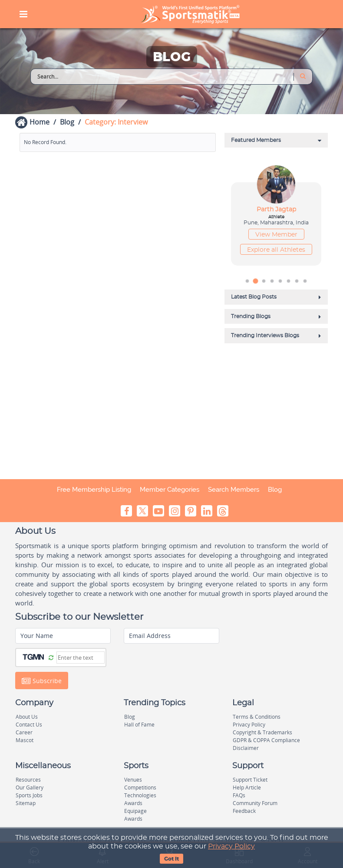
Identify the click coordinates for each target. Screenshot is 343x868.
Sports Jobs (29, 795)
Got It (171, 859)
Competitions (140, 787)
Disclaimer (246, 748)
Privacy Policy (231, 846)
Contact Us (29, 725)
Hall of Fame (139, 725)
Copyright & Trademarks (262, 732)
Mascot (25, 740)
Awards (133, 803)
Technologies (140, 795)
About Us (27, 717)
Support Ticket (250, 780)
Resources (28, 780)
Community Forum (255, 803)
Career (24, 732)
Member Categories (170, 490)
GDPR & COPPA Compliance (266, 740)
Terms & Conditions (257, 717)
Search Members (234, 490)
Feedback (244, 811)
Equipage (135, 811)
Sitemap (26, 803)
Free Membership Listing (94, 490)
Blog (67, 122)
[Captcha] (81, 658)
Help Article (247, 787)
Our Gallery (30, 787)
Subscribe (42, 681)
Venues (133, 780)
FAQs (239, 795)
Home (40, 122)
